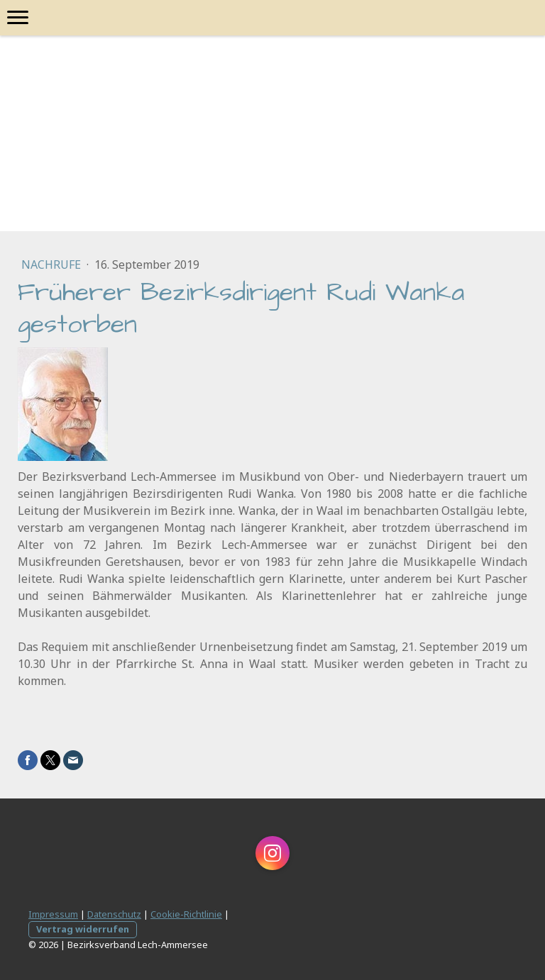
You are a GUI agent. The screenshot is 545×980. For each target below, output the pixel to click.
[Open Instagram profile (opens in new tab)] (272, 853)
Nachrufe (53, 265)
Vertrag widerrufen (83, 929)
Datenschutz (114, 914)
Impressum (53, 914)
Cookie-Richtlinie (186, 914)
